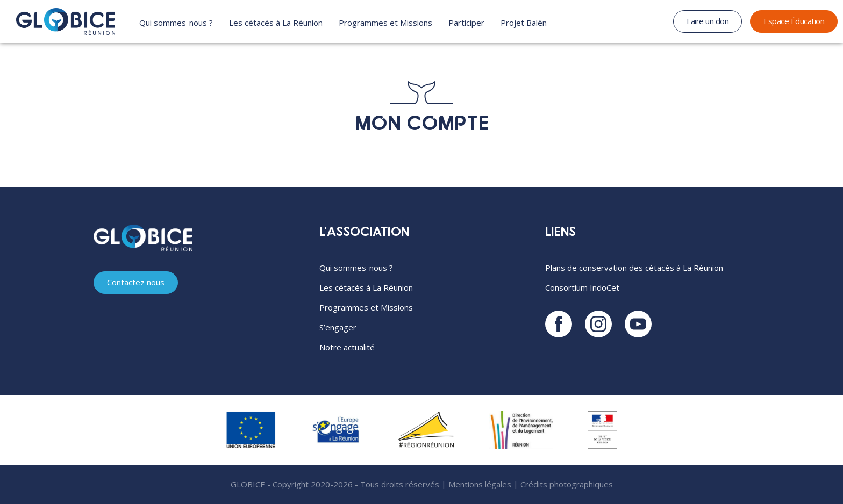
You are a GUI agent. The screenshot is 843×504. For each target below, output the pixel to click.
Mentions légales (480, 484)
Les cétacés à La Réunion (276, 23)
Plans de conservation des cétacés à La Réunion (634, 268)
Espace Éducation (794, 21)
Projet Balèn (524, 23)
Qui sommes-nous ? (176, 23)
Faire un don (708, 21)
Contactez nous (136, 282)
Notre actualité (347, 347)
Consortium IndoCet (582, 287)
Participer (466, 23)
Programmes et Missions (385, 23)
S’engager (338, 327)
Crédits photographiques (567, 484)
